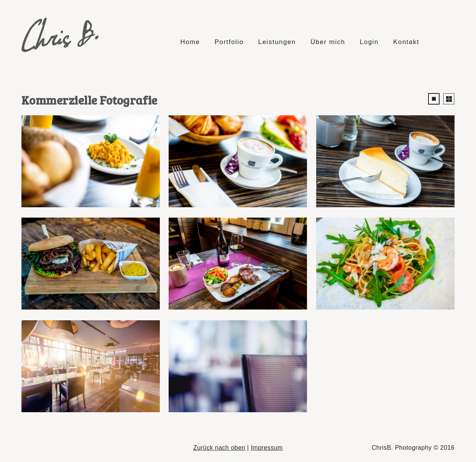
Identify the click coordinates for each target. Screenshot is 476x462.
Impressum (267, 448)
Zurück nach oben (219, 448)
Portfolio (229, 42)
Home (190, 42)
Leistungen (277, 42)
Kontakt (406, 42)
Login (369, 42)
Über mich (328, 42)
